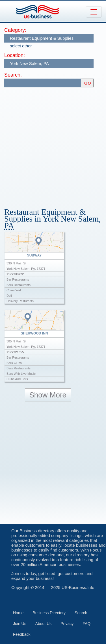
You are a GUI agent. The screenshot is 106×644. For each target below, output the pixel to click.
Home (18, 613)
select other (21, 46)
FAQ (86, 624)
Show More (48, 395)
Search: (13, 75)
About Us (44, 624)
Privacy (67, 624)
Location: (15, 55)
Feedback (22, 634)
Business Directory (49, 613)
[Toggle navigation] (94, 12)
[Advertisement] (53, 145)
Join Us (20, 624)
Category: (15, 30)
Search (81, 613)
